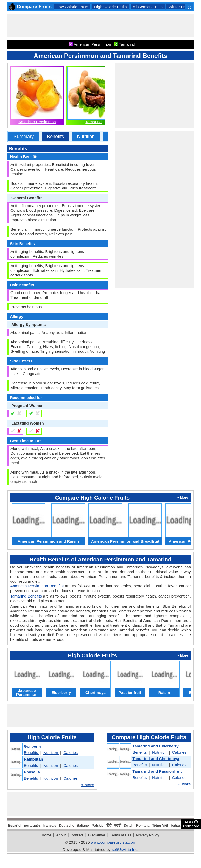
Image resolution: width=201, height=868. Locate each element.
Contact (77, 835)
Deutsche (67, 825)
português (32, 825)
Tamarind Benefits (26, 596)
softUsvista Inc (125, 850)
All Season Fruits (147, 7)
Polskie (98, 825)
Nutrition (86, 137)
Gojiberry (33, 746)
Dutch (129, 825)
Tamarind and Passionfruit (157, 771)
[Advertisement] (103, 25)
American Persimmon (37, 122)
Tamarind (93, 122)
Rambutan (33, 759)
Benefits (55, 137)
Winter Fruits (180, 7)
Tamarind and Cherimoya (156, 759)
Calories (71, 753)
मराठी (118, 825)
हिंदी (109, 825)
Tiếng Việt (160, 825)
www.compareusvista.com (113, 842)
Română (143, 825)
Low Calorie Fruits (72, 7)
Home (47, 835)
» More (87, 785)
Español (15, 825)
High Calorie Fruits (110, 7)
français (50, 825)
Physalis (32, 772)
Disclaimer (97, 835)
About (61, 835)
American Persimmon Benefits (37, 586)
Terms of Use (121, 835)
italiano (83, 825)
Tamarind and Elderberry (155, 746)
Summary (24, 137)
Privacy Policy (148, 835)
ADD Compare (191, 824)
